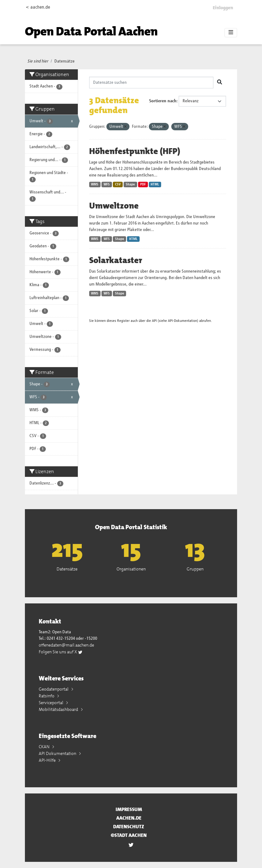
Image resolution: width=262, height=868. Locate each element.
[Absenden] (220, 83)
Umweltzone (114, 206)
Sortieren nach (163, 101)
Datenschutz (129, 827)
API (154, 321)
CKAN (45, 747)
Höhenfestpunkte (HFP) (135, 151)
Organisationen (131, 569)
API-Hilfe (48, 760)
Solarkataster (116, 260)
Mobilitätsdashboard (59, 709)
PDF (143, 185)
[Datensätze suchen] (151, 83)
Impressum (129, 809)
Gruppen (195, 569)
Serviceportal (52, 703)
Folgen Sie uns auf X (61, 652)
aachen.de (129, 818)
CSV (118, 185)
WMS (95, 185)
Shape (130, 185)
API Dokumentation (58, 753)
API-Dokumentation (183, 321)
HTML (155, 185)
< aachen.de (38, 7)
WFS (107, 185)
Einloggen (223, 8)
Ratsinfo (47, 696)
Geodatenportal (54, 689)
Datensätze (65, 61)
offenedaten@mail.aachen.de (66, 645)
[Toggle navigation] (231, 33)
